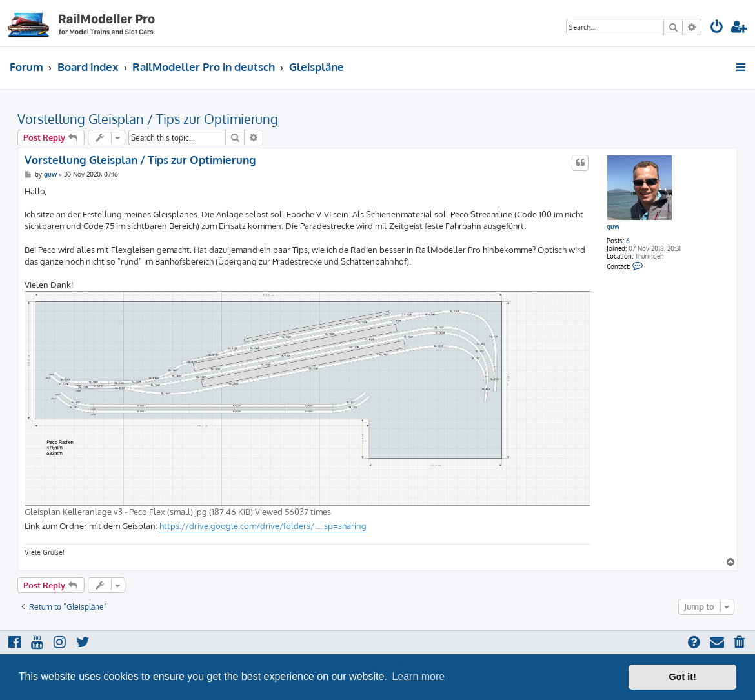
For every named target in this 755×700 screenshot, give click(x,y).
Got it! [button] (683, 677)
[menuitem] (717, 28)
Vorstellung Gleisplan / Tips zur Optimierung (148, 119)
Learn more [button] (418, 676)
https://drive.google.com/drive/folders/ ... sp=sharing (263, 526)
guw (613, 226)
